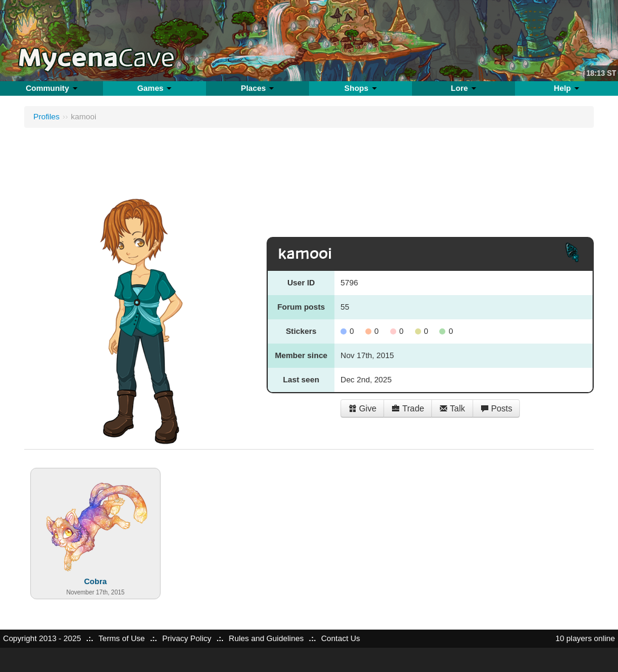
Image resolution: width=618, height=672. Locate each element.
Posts (497, 408)
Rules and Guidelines (267, 638)
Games (154, 88)
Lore (463, 88)
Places (258, 88)
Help (566, 88)
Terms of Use (121, 638)
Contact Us (341, 638)
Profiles (46, 117)
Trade (408, 408)
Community (51, 88)
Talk (452, 408)
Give (363, 408)
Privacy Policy (187, 638)
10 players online (585, 638)
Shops (360, 88)
